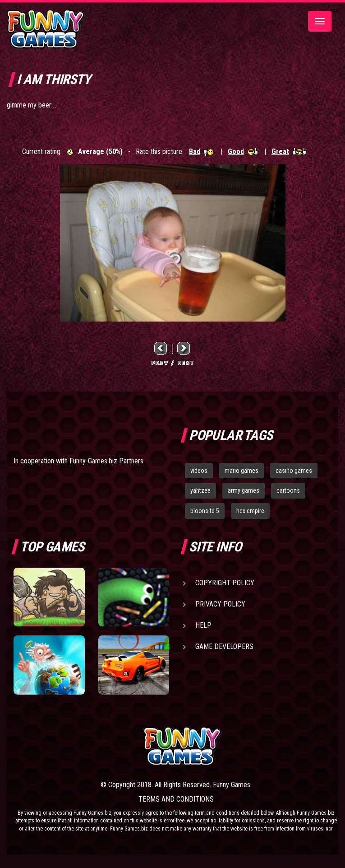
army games (244, 490)
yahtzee (200, 490)
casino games (294, 471)
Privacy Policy (220, 604)
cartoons (288, 490)
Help (203, 625)
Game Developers (224, 646)
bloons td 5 (205, 511)
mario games (241, 471)
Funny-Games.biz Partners (106, 461)
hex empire (250, 511)
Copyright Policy (225, 583)
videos (199, 471)
